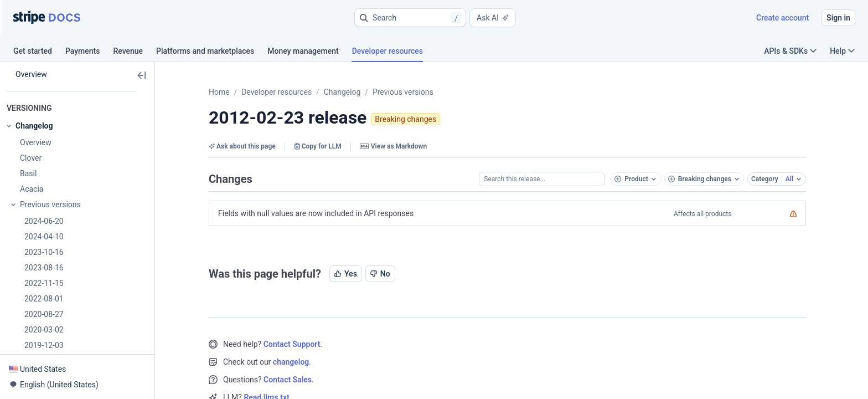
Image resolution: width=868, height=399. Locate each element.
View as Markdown (393, 146)
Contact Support (292, 344)
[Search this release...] (542, 179)
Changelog (342, 92)
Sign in (838, 18)
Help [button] (842, 51)
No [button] (380, 274)
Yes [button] (346, 274)
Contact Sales (288, 380)
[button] (410, 18)
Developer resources (277, 92)
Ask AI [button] (493, 18)
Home (219, 92)
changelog (291, 362)
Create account (782, 18)
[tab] (39, 53)
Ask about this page (242, 146)
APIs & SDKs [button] (790, 51)
